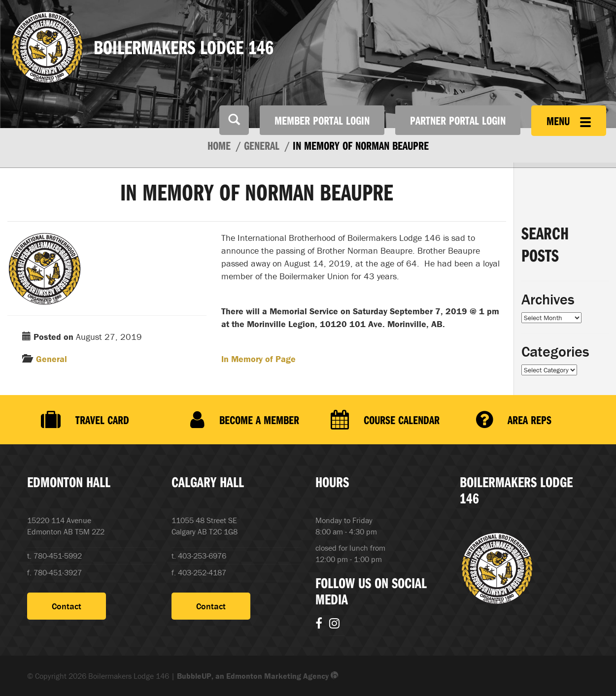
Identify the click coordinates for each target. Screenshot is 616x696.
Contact (67, 606)
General (51, 359)
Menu (569, 121)
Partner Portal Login (458, 120)
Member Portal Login (322, 120)
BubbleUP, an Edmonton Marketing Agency (258, 676)
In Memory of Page (258, 359)
